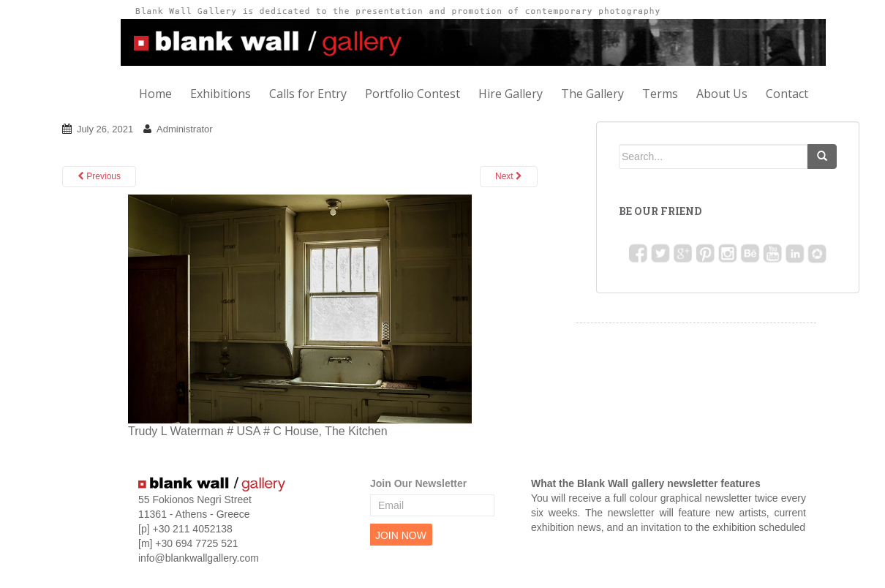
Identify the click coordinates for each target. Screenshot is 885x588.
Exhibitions (221, 94)
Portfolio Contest (413, 94)
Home (155, 94)
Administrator (185, 129)
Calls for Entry (308, 94)
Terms (660, 94)
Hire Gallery (511, 94)
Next (509, 176)
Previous (99, 176)
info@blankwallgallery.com (199, 558)
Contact (787, 94)
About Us (722, 94)
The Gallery (592, 94)
